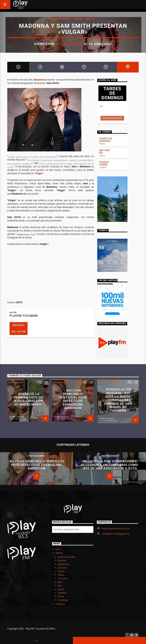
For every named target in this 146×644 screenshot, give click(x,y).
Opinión (61, 571)
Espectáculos (16, 382)
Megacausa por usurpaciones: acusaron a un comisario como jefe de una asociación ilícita (109, 465)
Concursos (60, 604)
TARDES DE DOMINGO (106, 140)
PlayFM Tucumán (70, 44)
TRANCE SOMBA (104, 163)
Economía (62, 568)
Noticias (78, 19)
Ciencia (61, 596)
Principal (90, 19)
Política (61, 575)
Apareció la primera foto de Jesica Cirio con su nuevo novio (28, 399)
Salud (60, 582)
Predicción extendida (112, 269)
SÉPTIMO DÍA (105, 152)
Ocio (60, 586)
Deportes (62, 560)
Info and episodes (112, 118)
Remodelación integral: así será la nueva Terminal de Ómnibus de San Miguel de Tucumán (118, 400)
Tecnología (63, 600)
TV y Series (63, 578)
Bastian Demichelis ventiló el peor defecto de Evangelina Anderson (73, 399)
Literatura (62, 593)
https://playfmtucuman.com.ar (116, 528)
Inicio (58, 549)
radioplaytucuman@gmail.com (116, 534)
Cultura (61, 589)
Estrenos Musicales (61, 19)
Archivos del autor (18, 328)
